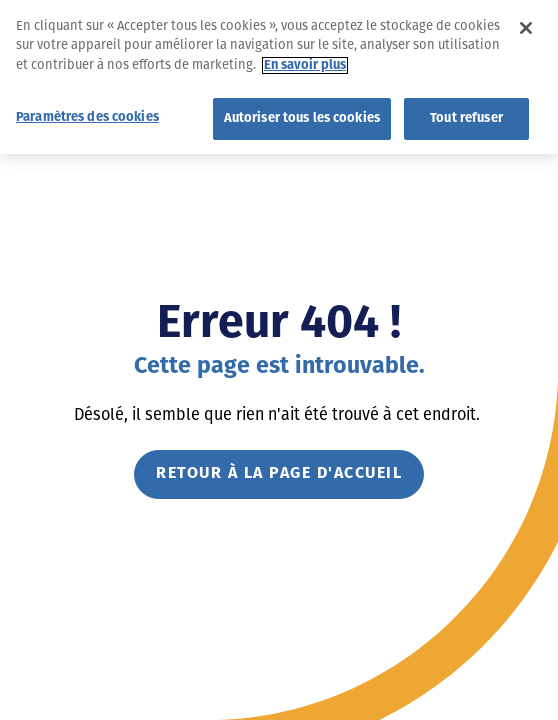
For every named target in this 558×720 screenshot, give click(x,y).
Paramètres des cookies (87, 112)
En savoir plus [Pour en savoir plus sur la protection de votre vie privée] (305, 60)
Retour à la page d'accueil (279, 474)
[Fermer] (526, 23)
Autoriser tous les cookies (302, 113)
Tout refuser (466, 113)
